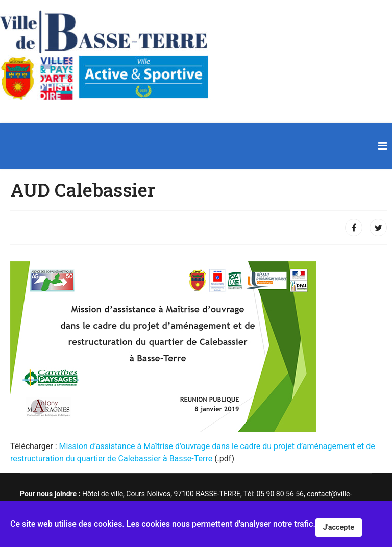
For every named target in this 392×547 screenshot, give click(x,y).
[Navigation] (383, 146)
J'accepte (339, 527)
